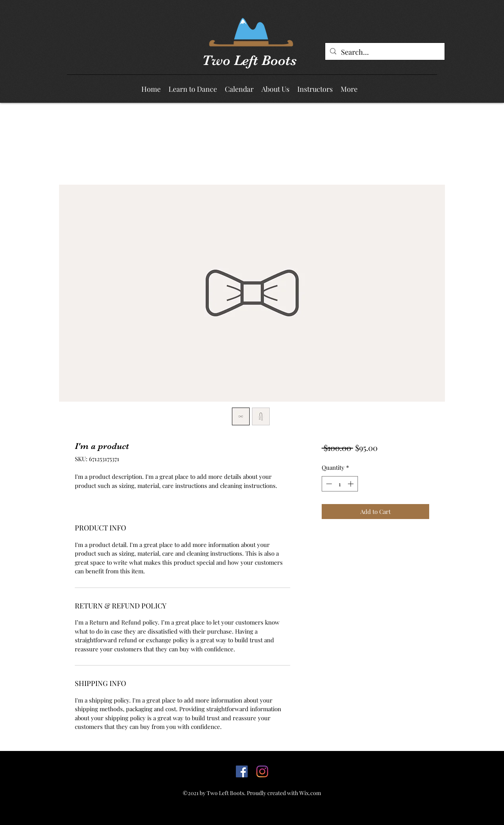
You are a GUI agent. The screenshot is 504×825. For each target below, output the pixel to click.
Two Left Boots (249, 60)
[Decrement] (328, 484)
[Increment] (351, 484)
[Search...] (384, 52)
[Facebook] (242, 771)
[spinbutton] (340, 484)
